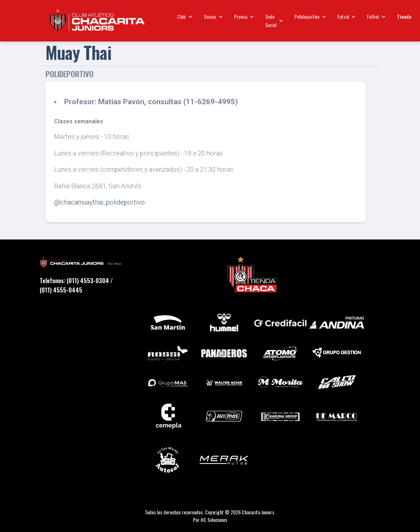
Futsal (346, 16)
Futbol (376, 16)
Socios (213, 16)
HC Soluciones (214, 520)
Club (185, 16)
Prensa (244, 16)
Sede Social (274, 20)
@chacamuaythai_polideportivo (99, 202)
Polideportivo (310, 16)
